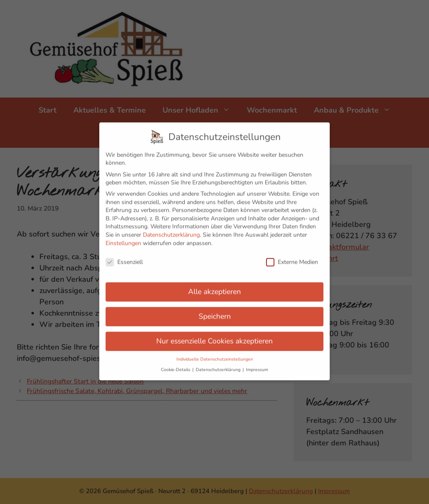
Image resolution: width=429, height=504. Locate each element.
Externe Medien (292, 256)
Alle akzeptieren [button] (214, 286)
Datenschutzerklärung (171, 229)
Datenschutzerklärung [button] (219, 364)
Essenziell (124, 256)
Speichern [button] (215, 311)
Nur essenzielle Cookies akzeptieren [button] (214, 335)
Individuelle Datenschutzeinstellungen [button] (215, 354)
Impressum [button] (257, 364)
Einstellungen (123, 237)
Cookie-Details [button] (176, 364)
